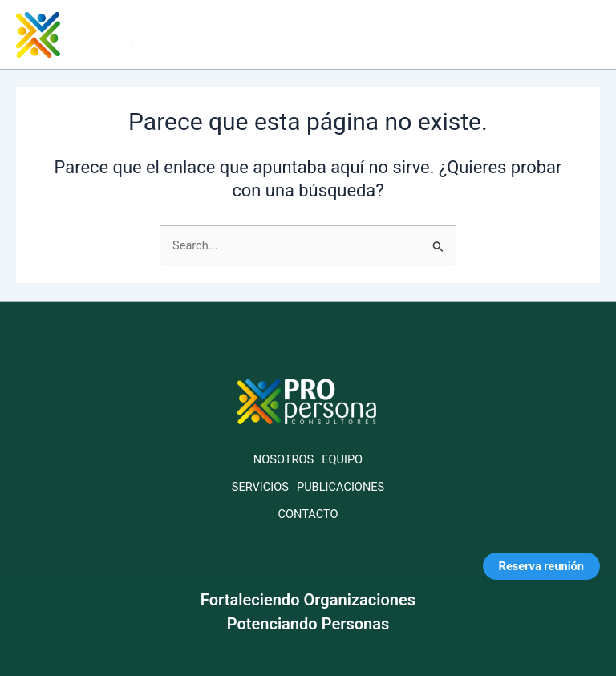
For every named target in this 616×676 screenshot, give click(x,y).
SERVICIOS (260, 487)
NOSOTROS (284, 459)
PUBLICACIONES (340, 487)
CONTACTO (308, 514)
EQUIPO (342, 459)
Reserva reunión (541, 566)
